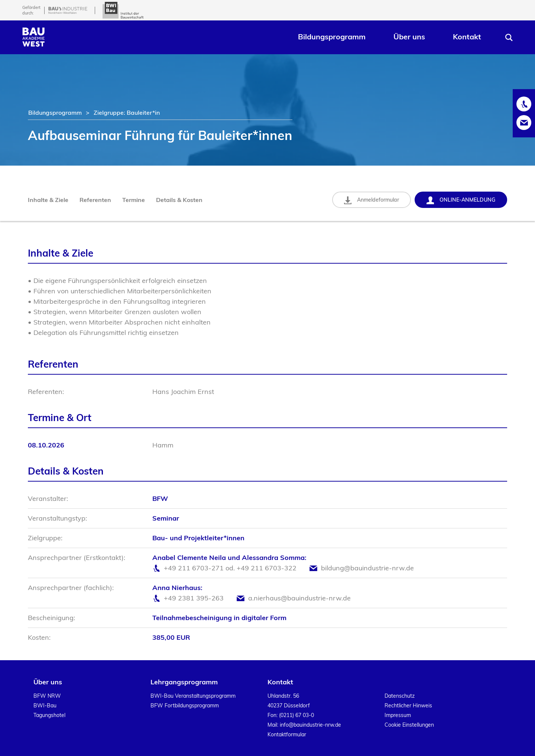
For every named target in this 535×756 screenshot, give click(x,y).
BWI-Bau (45, 706)
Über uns (409, 37)
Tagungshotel (49, 715)
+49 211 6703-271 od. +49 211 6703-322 (230, 568)
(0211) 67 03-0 (296, 715)
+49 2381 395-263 (194, 598)
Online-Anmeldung (461, 200)
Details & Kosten (179, 200)
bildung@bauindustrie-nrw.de (367, 568)
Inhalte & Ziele (48, 200)
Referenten (95, 200)
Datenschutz (400, 696)
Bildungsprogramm (332, 37)
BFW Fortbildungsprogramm (185, 706)
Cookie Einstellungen (409, 725)
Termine (134, 200)
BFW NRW (47, 696)
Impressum (398, 715)
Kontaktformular (287, 734)
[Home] (33, 44)
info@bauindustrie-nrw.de (310, 725)
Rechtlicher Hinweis (408, 706)
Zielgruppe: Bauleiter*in (127, 113)
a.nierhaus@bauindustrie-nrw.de (299, 598)
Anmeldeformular (372, 200)
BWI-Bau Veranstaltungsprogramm (193, 696)
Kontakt (467, 37)
